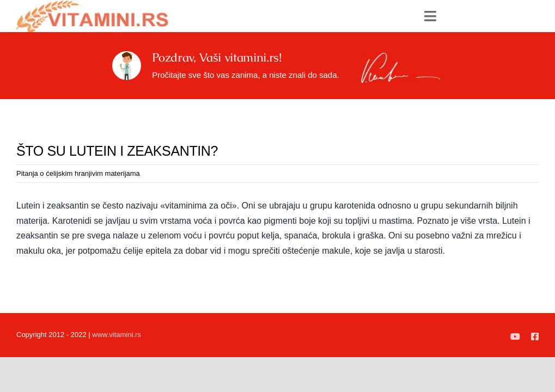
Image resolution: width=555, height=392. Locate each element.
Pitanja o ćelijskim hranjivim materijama (78, 173)
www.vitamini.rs (117, 335)
